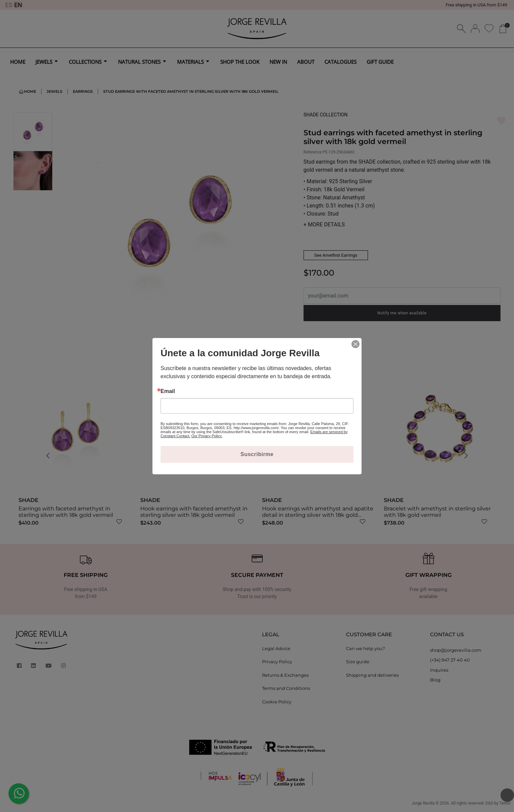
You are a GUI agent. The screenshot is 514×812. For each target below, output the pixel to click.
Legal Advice (276, 648)
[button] (50, 456)
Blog (435, 680)
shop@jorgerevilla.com (456, 650)
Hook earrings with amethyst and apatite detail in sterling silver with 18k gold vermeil (318, 515)
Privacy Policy (277, 662)
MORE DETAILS (324, 225)
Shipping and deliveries (372, 675)
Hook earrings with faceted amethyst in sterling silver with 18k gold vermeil (194, 512)
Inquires (439, 670)
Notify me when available (402, 313)
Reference (313, 152)
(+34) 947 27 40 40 (450, 660)
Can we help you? (365, 648)
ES (9, 5)
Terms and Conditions (286, 688)
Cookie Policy (277, 702)
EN (18, 5)
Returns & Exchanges (285, 675)
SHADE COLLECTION (326, 115)
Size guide (358, 662)
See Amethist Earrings (336, 255)
